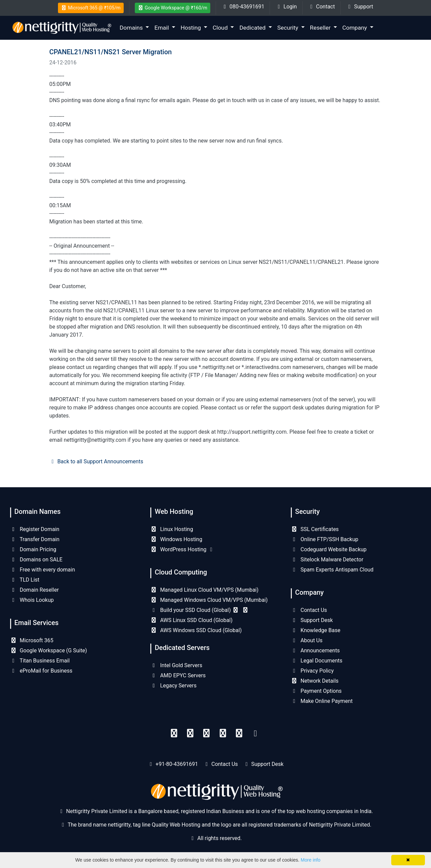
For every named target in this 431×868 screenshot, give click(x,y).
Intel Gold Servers (176, 665)
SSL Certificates (315, 529)
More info (310, 860)
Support (360, 7)
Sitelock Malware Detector (327, 560)
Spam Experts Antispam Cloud (332, 570)
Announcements (315, 650)
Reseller (321, 28)
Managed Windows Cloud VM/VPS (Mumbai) (209, 600)
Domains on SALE (36, 560)
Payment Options (316, 691)
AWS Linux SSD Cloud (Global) (191, 620)
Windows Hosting (176, 539)
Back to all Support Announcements (96, 461)
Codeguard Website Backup (329, 549)
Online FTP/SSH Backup (325, 539)
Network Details (315, 681)
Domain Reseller (35, 590)
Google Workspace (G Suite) (49, 650)
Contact (321, 7)
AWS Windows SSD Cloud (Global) (196, 630)
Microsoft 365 (32, 640)
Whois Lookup (32, 600)
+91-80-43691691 (177, 764)
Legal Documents (317, 661)
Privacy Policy (312, 671)
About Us (307, 640)
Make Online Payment (322, 701)
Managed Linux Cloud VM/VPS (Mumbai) (204, 590)
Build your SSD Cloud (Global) (199, 610)
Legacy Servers (173, 686)
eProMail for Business (41, 671)
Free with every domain (43, 570)
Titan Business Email (40, 661)
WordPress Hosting (182, 549)
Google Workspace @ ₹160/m (173, 8)
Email (162, 28)
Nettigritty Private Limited (340, 825)
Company (356, 28)
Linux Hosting (172, 529)
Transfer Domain (35, 539)
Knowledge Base (316, 630)
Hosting (192, 28)
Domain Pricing (33, 549)
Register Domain (35, 529)
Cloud (221, 28)
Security (288, 28)
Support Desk (312, 620)
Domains (132, 28)
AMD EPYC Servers (178, 675)
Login (286, 7)
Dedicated (253, 28)
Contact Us (309, 610)
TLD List (25, 580)
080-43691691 (243, 7)
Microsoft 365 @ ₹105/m (91, 8)
